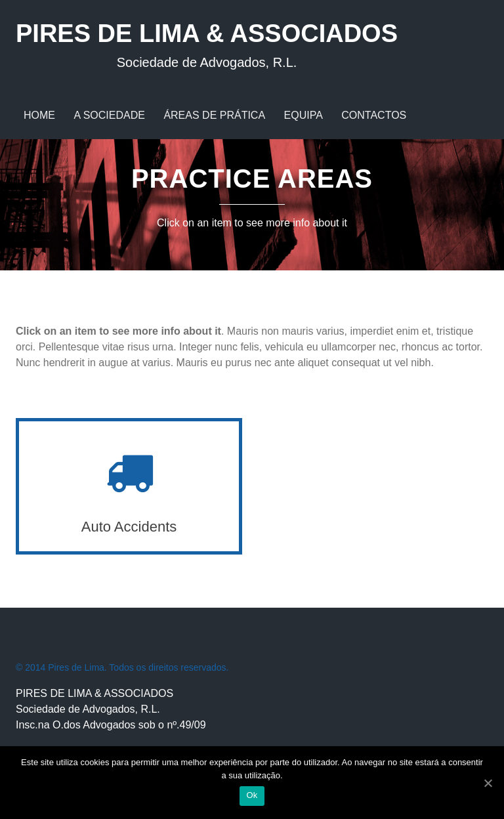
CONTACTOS (374, 115)
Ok (252, 795)
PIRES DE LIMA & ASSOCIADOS (207, 45)
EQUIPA (304, 115)
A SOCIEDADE (109, 115)
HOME (39, 115)
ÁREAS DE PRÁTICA (214, 115)
